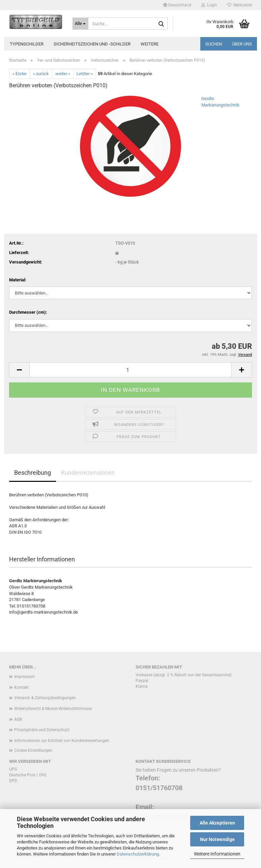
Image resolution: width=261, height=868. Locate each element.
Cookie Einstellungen (33, 750)
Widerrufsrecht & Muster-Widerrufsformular (53, 709)
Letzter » (85, 74)
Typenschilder (27, 44)
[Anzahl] (130, 370)
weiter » (63, 74)
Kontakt (21, 687)
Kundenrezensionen (88, 473)
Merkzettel (240, 5)
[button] (177, 5)
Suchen (214, 44)
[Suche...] (81, 24)
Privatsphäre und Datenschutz (42, 730)
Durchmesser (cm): (28, 312)
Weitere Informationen (217, 854)
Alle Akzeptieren (217, 823)
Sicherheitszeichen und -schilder (92, 44)
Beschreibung (33, 473)
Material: (18, 280)
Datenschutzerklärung (138, 854)
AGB (18, 719)
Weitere (150, 44)
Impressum (24, 677)
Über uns (242, 44)
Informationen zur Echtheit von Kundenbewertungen (62, 741)
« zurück (41, 74)
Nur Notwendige (217, 839)
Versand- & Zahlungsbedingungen (45, 698)
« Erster (20, 74)
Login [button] (209, 5)
